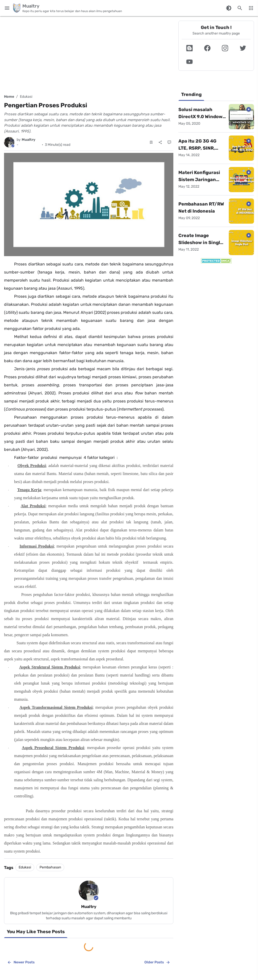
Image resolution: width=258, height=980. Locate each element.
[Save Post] (151, 142)
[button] (190, 48)
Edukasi (26, 97)
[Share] (160, 142)
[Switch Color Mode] (229, 8)
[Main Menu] (7, 8)
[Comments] (169, 142)
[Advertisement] (89, 53)
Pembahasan (50, 867)
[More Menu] (251, 8)
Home (9, 97)
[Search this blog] (240, 8)
